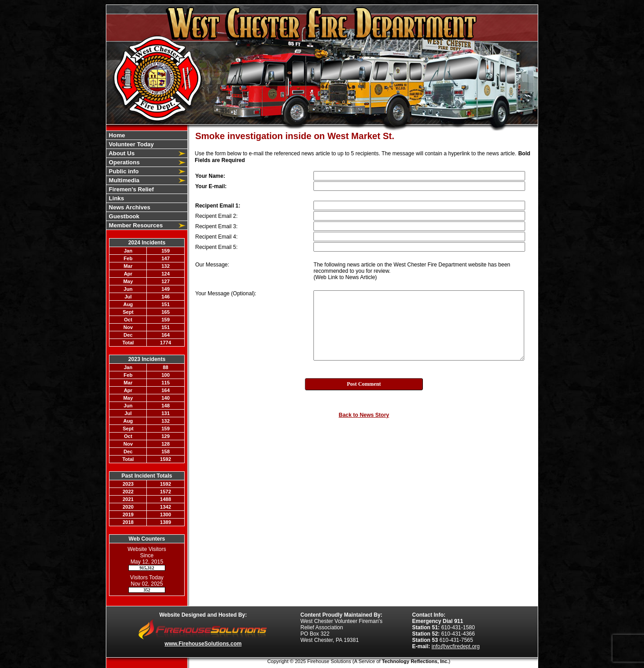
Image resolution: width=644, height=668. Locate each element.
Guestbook (123, 216)
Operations (123, 162)
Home (116, 135)
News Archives (129, 207)
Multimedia (123, 180)
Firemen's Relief (131, 189)
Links (116, 198)
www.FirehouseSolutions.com (203, 644)
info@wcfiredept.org (456, 646)
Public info (123, 171)
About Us (121, 153)
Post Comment (364, 384)
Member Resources (135, 225)
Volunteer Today (131, 144)
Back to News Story (364, 415)
